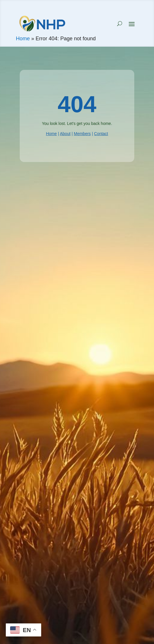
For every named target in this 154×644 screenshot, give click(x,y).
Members (82, 134)
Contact (101, 134)
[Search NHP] (120, 23)
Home (23, 39)
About (65, 134)
